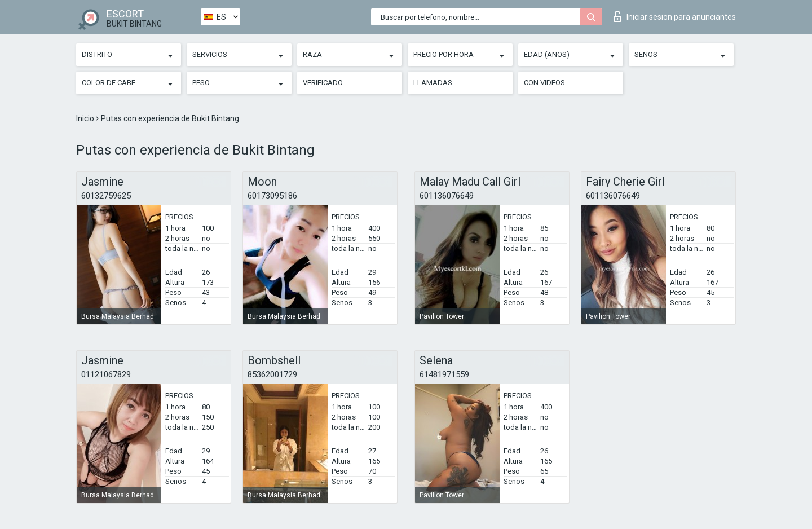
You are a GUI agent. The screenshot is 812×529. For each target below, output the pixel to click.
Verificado (323, 83)
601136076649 (447, 196)
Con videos (544, 83)
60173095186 (272, 196)
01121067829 (106, 374)
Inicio (86, 118)
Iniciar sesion (675, 16)
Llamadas (433, 83)
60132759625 (106, 196)
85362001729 (272, 374)
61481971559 (444, 374)
